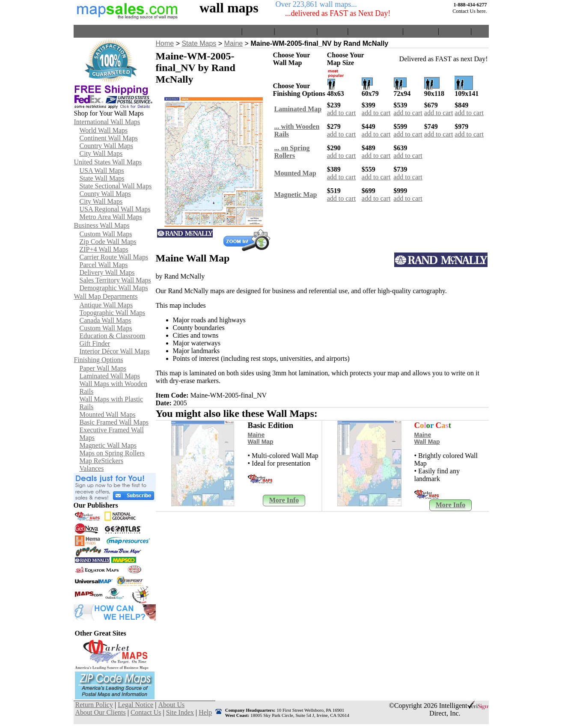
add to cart (342, 113)
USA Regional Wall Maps (115, 209)
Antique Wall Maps (106, 305)
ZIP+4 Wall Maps (104, 249)
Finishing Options (99, 360)
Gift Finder (95, 343)
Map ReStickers (102, 461)
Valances (92, 468)
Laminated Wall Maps (110, 376)
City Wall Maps (101, 153)
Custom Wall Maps (106, 234)
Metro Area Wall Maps (111, 217)
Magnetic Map (295, 195)
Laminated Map (298, 109)
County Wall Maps (105, 194)
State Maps (199, 43)
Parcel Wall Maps (104, 265)
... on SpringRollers (292, 152)
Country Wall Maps (107, 146)
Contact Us (421, 31)
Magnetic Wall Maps (108, 445)
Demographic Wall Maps (114, 288)
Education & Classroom (113, 336)
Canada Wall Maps (106, 320)
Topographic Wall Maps (113, 313)
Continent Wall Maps (109, 138)
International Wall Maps (107, 122)
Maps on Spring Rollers (112, 453)
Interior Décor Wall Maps (115, 351)
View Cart (258, 31)
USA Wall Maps (102, 171)
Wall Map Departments (106, 296)
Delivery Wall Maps (107, 272)
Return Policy (296, 31)
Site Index (455, 31)
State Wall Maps (102, 178)
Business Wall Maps (102, 225)
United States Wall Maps (108, 162)
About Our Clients (375, 31)
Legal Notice (135, 705)
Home (231, 31)
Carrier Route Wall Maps (114, 257)
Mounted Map (295, 173)
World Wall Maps (104, 130)
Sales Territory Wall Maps (115, 280)
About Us (333, 31)
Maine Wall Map (261, 438)
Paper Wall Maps (103, 368)
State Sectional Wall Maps (116, 186)
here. (482, 11)
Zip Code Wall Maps (108, 242)
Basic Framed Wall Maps (114, 422)
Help (480, 31)
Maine (234, 43)
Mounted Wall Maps (108, 415)
